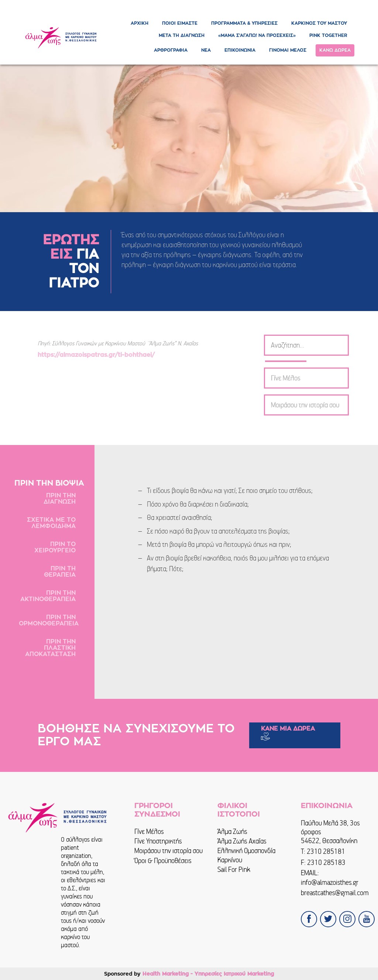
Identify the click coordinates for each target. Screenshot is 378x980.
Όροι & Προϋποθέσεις (163, 861)
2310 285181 (326, 851)
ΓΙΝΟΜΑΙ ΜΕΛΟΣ (288, 50)
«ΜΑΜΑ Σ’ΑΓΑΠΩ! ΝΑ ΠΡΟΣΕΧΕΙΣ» (257, 35)
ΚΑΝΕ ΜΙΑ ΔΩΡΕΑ (288, 729)
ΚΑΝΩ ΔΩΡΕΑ (335, 50)
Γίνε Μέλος (149, 831)
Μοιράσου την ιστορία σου (169, 851)
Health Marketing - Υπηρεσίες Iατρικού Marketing (208, 974)
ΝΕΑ (206, 50)
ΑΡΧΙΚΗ (140, 23)
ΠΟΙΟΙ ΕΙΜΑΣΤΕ (180, 23)
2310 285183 (326, 862)
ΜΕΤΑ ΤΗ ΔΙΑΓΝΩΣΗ (182, 35)
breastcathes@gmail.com (335, 893)
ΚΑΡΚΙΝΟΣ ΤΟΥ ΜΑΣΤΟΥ (319, 23)
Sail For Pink (234, 869)
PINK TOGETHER (328, 35)
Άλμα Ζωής (232, 831)
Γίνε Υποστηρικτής (158, 841)
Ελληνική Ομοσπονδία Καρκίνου (246, 855)
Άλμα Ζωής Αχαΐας (242, 841)
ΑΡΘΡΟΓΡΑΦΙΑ (171, 50)
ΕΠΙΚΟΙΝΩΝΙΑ (240, 50)
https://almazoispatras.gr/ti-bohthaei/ (97, 355)
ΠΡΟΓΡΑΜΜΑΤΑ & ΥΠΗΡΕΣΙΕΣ (244, 23)
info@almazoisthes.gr (330, 882)
